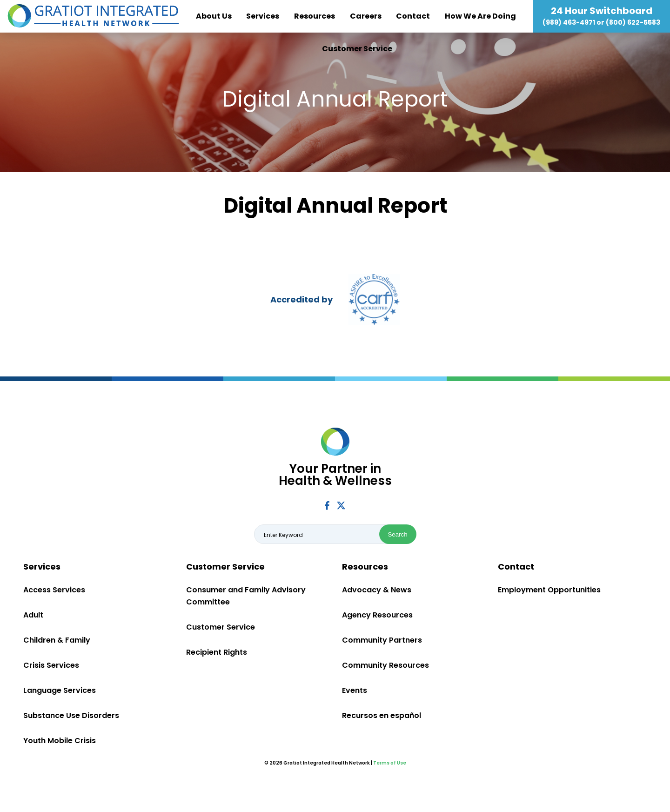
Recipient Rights (217, 652)
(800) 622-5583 (633, 22)
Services (263, 16)
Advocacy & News (377, 590)
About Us (214, 16)
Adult (33, 615)
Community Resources (385, 665)
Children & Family (57, 640)
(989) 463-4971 (569, 22)
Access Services (54, 590)
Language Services (60, 690)
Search (397, 534)
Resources (315, 16)
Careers (366, 16)
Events (355, 690)
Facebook (327, 506)
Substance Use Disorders (71, 715)
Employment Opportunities (549, 590)
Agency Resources (377, 615)
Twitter (341, 505)
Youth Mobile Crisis (60, 741)
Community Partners (382, 640)
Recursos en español (382, 715)
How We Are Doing (480, 16)
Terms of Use (390, 763)
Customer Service (357, 49)
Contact (413, 16)
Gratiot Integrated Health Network (93, 16)
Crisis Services (51, 665)
